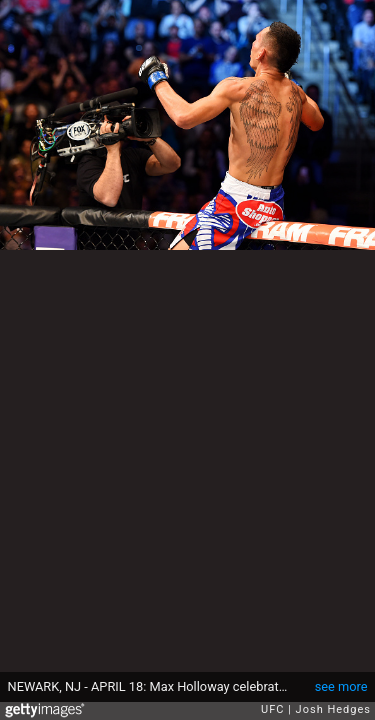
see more (341, 686)
